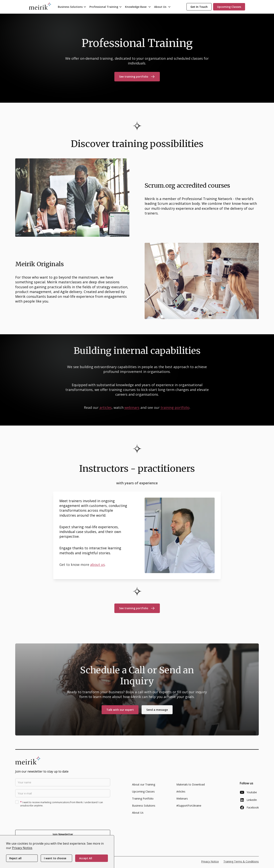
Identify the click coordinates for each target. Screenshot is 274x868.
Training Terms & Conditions (241, 864)
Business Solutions (144, 808)
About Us (138, 815)
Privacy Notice (210, 864)
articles (106, 407)
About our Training (144, 787)
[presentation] (44, 820)
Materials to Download (191, 787)
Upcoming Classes (143, 794)
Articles (181, 794)
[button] (72, 7)
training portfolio (175, 407)
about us (98, 565)
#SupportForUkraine (189, 808)
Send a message (157, 712)
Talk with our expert (120, 712)
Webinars (182, 801)
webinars (132, 407)
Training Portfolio (143, 801)
